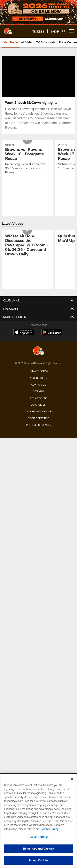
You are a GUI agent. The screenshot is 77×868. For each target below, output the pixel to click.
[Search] (64, 31)
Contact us (39, 385)
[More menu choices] (71, 31)
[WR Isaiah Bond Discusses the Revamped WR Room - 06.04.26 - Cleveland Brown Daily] (27, 246)
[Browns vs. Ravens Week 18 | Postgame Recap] (27, 159)
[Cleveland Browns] (39, 351)
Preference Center (39, 425)
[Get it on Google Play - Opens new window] (52, 334)
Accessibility (39, 378)
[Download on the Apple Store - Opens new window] (24, 333)
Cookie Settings (39, 418)
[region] (38, 821)
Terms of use (39, 398)
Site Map (38, 391)
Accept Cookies (38, 860)
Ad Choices (38, 405)
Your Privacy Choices (38, 411)
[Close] (72, 779)
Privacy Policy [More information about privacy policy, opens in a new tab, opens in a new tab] (49, 829)
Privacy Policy (39, 371)
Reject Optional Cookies (38, 849)
